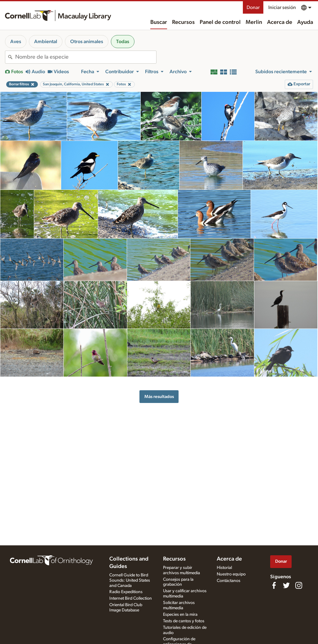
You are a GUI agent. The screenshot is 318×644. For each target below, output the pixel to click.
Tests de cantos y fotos (184, 621)
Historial (224, 568)
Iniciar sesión (282, 7)
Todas (123, 42)
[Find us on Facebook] (274, 585)
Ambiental (46, 42)
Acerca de (280, 22)
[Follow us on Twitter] (286, 585)
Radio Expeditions (126, 592)
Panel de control (220, 22)
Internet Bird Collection (131, 598)
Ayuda (305, 22)
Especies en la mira (180, 615)
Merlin (254, 22)
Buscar (159, 22)
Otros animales (87, 42)
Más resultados (159, 397)
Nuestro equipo (231, 574)
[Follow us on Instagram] (299, 585)
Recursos (183, 22)
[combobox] (86, 57)
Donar (253, 7)
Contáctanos (229, 581)
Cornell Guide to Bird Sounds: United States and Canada (130, 580)
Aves (16, 42)
